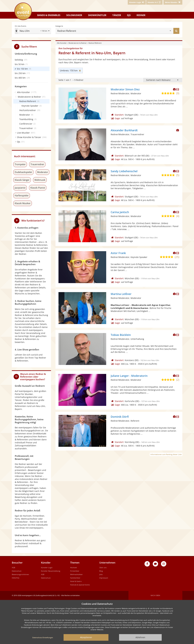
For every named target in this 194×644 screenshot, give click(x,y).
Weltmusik (40, 180)
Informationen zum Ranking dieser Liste (166, 454)
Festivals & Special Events (80, 585)
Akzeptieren (86, 637)
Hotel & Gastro (76, 581)
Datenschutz (17, 571)
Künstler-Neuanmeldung (51, 571)
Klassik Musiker (23, 203)
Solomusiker (74, 15)
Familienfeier (75, 578)
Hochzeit (74, 567)
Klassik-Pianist (38, 188)
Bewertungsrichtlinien (20, 574)
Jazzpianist (20, 188)
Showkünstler (97, 15)
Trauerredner (37, 164)
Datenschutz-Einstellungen (43, 637)
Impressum (104, 578)
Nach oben (155, 595)
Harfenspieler (22, 195)
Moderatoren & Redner (78, 43)
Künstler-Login (47, 567)
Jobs (101, 574)
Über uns (103, 567)
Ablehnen (140, 637)
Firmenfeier (75, 571)
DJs (129, 15)
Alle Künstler (62, 43)
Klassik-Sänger (22, 180)
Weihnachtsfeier (76, 574)
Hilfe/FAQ (16, 578)
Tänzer (117, 15)
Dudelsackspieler (23, 172)
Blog (101, 571)
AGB (13, 567)
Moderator (43, 172)
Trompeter (20, 164)
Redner (141, 15)
